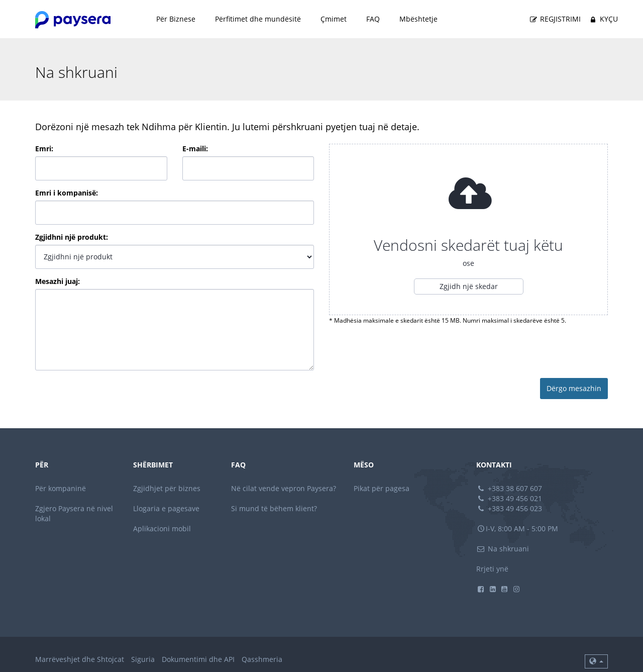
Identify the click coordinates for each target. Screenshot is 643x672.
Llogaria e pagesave (166, 508)
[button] (596, 661)
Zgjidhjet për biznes (167, 488)
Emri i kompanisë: (67, 193)
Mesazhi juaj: (58, 281)
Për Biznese (176, 19)
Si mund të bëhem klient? (274, 508)
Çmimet (334, 19)
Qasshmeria (262, 659)
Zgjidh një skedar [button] (469, 286)
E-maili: (195, 149)
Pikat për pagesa (382, 488)
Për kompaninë (61, 488)
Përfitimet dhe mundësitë (258, 19)
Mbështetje (418, 19)
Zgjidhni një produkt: (72, 237)
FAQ (373, 19)
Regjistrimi (555, 19)
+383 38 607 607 (509, 488)
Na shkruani (503, 549)
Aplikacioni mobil (162, 529)
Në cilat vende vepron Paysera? (284, 488)
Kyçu (603, 19)
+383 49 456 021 (509, 498)
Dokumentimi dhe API (198, 659)
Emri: (44, 149)
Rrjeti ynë (492, 569)
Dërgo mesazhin (574, 388)
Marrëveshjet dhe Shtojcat (80, 659)
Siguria (143, 659)
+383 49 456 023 (509, 508)
